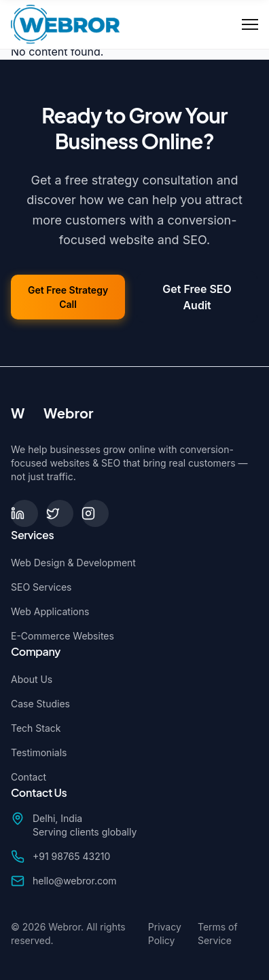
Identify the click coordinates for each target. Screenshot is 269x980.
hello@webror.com (75, 881)
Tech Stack (36, 728)
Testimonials (39, 752)
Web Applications (50, 611)
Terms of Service (218, 934)
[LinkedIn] (24, 513)
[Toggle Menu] (250, 24)
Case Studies (40, 704)
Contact (29, 777)
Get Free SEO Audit (197, 297)
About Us (32, 679)
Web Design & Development (73, 563)
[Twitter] (60, 513)
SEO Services (41, 587)
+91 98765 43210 (71, 856)
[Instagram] (95, 513)
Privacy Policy (165, 934)
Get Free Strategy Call (68, 297)
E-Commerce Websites (62, 636)
